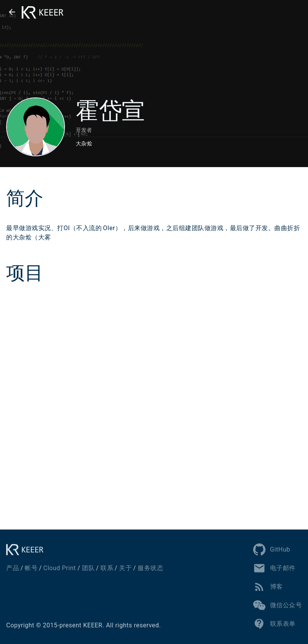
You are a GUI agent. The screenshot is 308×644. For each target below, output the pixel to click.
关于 (125, 568)
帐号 (31, 568)
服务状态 (150, 568)
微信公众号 (278, 605)
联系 (107, 568)
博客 (268, 587)
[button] (12, 12)
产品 (13, 568)
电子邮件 (274, 568)
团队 (88, 568)
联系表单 (274, 624)
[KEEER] (27, 550)
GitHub (272, 550)
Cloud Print (60, 568)
